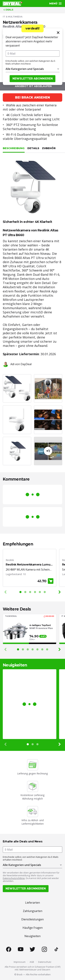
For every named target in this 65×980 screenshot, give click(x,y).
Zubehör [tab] (49, 148)
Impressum (20, 962)
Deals (8, 10)
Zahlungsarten (33, 911)
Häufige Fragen (33, 928)
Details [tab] (33, 148)
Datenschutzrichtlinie (14, 878)
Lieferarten (32, 903)
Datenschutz (45, 962)
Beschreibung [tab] (14, 148)
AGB (32, 962)
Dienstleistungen (32, 919)
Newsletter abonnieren (33, 79)
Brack (20, 974)
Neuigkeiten (32, 936)
